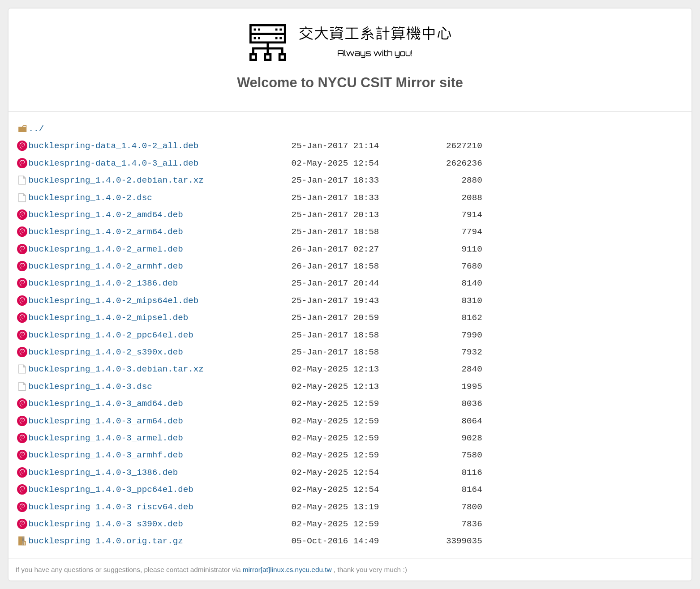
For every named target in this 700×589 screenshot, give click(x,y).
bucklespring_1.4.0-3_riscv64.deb (111, 507)
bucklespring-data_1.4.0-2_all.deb (113, 146)
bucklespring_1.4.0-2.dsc (90, 198)
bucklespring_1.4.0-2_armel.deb (105, 249)
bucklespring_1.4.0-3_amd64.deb (105, 403)
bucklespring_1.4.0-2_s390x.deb (105, 352)
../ (36, 129)
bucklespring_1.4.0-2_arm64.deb (105, 232)
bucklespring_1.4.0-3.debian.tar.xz (116, 369)
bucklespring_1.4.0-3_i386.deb (103, 472)
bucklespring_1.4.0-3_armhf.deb (105, 455)
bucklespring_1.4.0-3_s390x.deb (105, 524)
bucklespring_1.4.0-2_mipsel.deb (108, 318)
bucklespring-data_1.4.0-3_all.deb (113, 163)
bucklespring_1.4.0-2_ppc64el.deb (111, 335)
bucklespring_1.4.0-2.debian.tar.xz (116, 180)
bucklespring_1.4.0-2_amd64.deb (105, 215)
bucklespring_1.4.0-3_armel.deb (105, 438)
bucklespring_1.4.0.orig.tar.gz (105, 541)
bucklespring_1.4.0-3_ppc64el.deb (111, 489)
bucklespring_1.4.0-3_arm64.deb (105, 421)
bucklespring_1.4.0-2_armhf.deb (105, 266)
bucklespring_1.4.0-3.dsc (90, 386)
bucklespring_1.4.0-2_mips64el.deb (113, 301)
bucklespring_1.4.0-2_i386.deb (103, 283)
